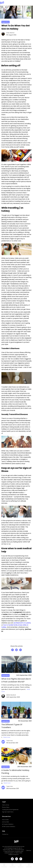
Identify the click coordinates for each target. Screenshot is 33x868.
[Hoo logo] (2, 3)
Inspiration (5, 22)
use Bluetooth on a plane (22, 623)
